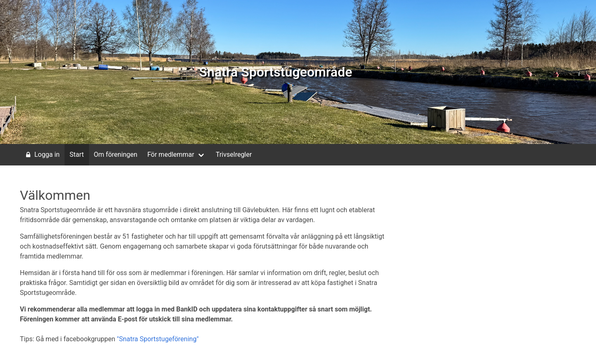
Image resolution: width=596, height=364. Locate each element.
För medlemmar (171, 154)
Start (77, 154)
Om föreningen (116, 154)
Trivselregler (234, 154)
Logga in (41, 155)
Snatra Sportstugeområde (276, 72)
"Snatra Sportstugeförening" (158, 339)
